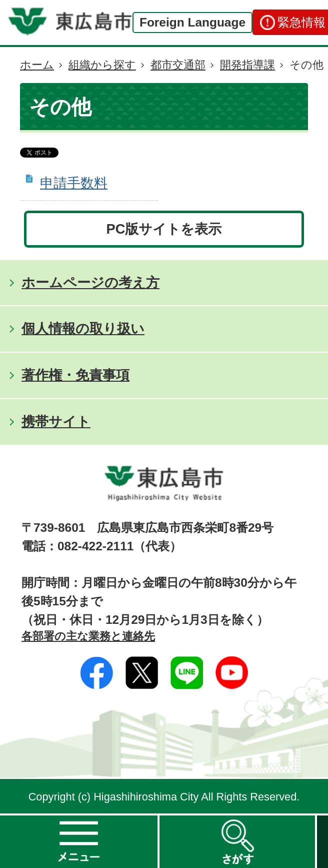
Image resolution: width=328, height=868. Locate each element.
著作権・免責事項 (75, 375)
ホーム (37, 65)
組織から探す (102, 65)
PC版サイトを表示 (164, 229)
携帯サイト (56, 421)
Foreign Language (192, 22)
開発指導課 (247, 65)
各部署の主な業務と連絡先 (88, 636)
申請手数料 (74, 183)
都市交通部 (178, 65)
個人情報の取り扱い (83, 328)
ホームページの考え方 (90, 282)
